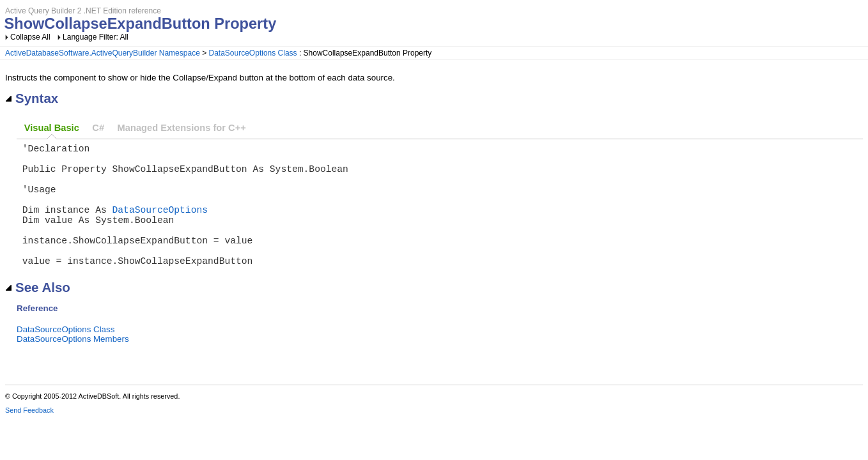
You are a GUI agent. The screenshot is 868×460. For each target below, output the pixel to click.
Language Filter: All (96, 37)
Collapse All (30, 37)
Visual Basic (52, 128)
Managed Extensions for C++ (182, 128)
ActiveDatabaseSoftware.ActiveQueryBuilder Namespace (103, 53)
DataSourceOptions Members (73, 367)
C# (98, 128)
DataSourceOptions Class (253, 53)
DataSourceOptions (160, 224)
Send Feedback (29, 438)
